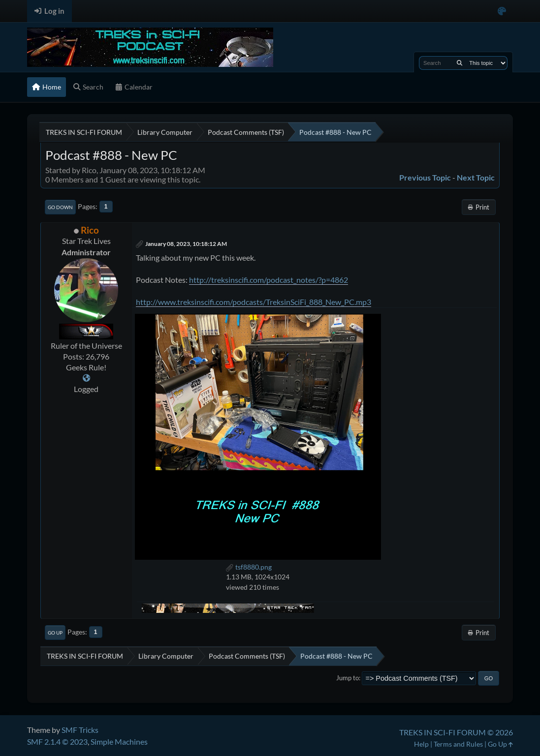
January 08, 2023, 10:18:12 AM (186, 244)
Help (421, 744)
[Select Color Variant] (502, 11)
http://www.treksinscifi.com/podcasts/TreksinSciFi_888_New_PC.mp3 (254, 302)
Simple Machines (119, 741)
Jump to (348, 678)
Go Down (60, 207)
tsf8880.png (249, 567)
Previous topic (425, 177)
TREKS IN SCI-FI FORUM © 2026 (456, 732)
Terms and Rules (458, 744)
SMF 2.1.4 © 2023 (57, 741)
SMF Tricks (80, 730)
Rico (90, 230)
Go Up (55, 633)
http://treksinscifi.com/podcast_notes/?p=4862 (269, 280)
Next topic (476, 177)
